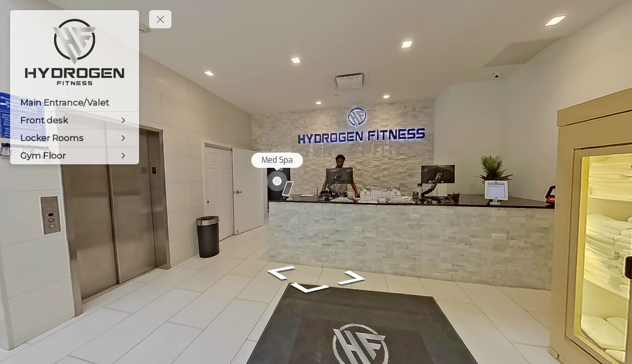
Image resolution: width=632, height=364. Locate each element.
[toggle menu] (160, 19)
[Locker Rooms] (75, 138)
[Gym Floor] (75, 156)
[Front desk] (75, 120)
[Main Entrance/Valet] (75, 103)
